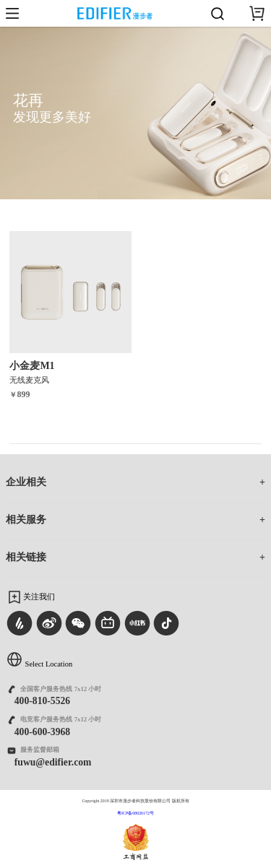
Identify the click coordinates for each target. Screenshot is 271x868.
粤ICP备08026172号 (135, 813)
